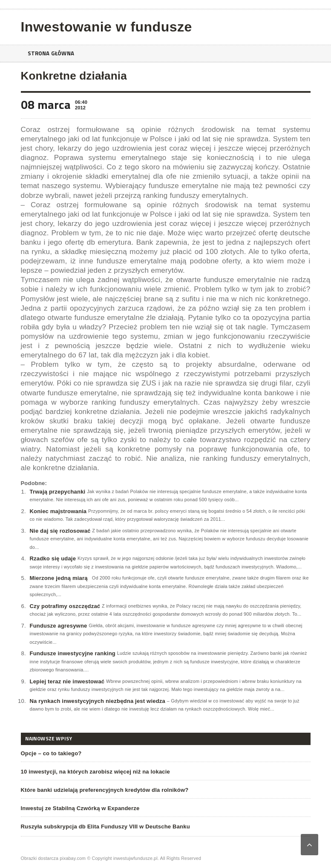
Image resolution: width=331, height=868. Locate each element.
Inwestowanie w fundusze (106, 27)
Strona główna (53, 53)
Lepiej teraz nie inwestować (67, 681)
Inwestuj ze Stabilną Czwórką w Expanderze (80, 808)
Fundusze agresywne (59, 626)
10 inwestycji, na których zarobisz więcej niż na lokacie (96, 772)
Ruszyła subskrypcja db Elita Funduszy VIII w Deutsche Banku (105, 827)
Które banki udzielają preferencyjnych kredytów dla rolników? (105, 790)
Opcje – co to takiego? (51, 753)
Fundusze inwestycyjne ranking (73, 653)
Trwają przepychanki (58, 492)
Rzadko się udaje (53, 558)
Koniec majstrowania (58, 511)
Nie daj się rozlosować (60, 531)
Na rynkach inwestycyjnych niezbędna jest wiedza (98, 701)
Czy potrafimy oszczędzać (65, 606)
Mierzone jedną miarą (59, 578)
